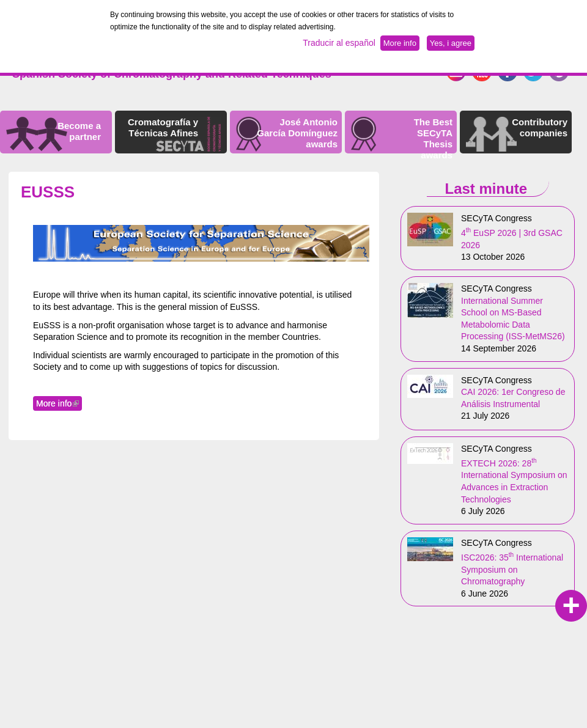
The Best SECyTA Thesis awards (433, 138)
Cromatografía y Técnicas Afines (163, 127)
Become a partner (79, 131)
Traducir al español (339, 43)
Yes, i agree (451, 43)
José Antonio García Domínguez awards (297, 133)
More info (59, 403)
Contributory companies (540, 127)
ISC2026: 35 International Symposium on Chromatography (512, 569)
